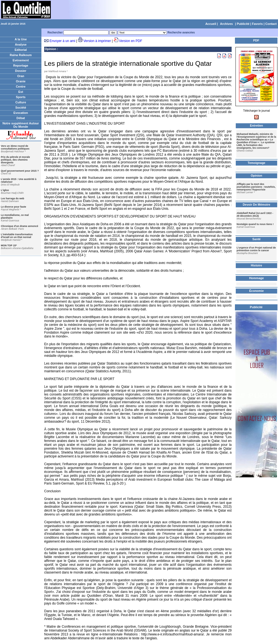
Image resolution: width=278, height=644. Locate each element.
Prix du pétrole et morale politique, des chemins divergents (15, 160)
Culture (21, 102)
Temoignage (256, 163)
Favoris (257, 24)
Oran (21, 76)
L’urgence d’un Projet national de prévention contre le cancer (256, 249)
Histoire (257, 265)
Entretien (256, 125)
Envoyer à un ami (62, 41)
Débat (21, 118)
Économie (257, 291)
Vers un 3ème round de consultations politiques (15, 147)
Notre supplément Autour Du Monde (21, 125)
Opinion (51, 49)
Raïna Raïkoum (21, 55)
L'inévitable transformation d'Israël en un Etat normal (17, 236)
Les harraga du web (13, 198)
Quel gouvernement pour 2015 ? (20, 171)
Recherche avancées (181, 32)
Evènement (21, 60)
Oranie (21, 81)
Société (21, 108)
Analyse (21, 44)
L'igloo (5, 190)
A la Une (21, 39)
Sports (21, 97)
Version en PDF (131, 41)
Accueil (211, 24)
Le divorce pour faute (14, 207)
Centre (21, 87)
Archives (226, 24)
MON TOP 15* (9, 245)
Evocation (21, 113)
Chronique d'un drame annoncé (19, 226)
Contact (271, 24)
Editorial (21, 50)
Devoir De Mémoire (256, 205)
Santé (256, 239)
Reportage (21, 66)
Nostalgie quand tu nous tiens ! (255, 224)
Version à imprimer (97, 41)
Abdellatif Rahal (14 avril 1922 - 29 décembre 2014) (255, 214)
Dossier (21, 71)
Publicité (243, 24)
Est (21, 92)
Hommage (256, 278)
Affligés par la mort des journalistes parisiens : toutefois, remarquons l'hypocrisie (256, 187)
